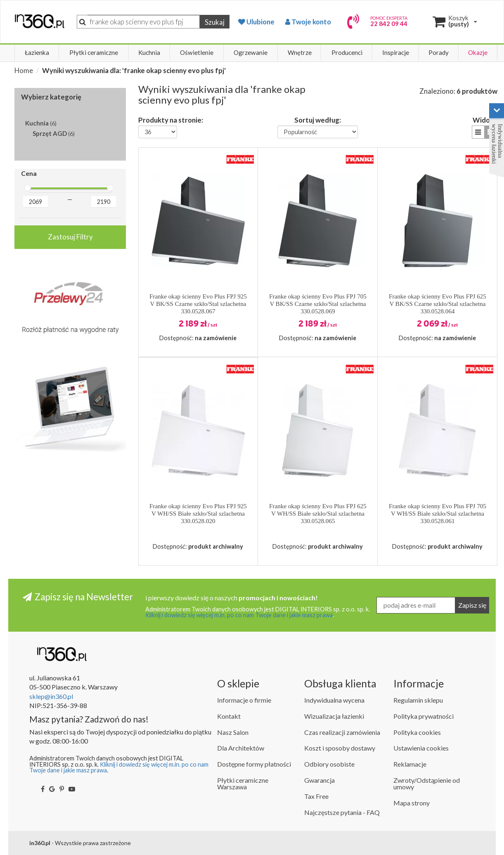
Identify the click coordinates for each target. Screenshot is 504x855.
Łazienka (37, 52)
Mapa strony (412, 803)
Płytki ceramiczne (94, 52)
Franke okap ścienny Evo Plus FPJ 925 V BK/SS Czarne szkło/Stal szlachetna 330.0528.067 (198, 304)
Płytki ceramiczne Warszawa (243, 783)
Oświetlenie (197, 52)
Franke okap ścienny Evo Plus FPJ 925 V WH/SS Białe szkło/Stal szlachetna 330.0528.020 (198, 514)
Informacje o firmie (244, 700)
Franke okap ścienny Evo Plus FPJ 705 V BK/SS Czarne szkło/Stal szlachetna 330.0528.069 (318, 304)
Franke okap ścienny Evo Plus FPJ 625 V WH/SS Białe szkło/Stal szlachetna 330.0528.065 (318, 514)
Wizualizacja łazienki (334, 716)
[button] (478, 132)
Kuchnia (149, 52)
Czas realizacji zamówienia (342, 732)
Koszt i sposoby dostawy (340, 748)
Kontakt (229, 716)
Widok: (484, 120)
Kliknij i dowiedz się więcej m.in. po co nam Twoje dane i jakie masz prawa (239, 615)
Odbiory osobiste (329, 764)
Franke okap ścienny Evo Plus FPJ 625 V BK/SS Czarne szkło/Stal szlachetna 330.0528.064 (438, 304)
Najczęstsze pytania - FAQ (342, 812)
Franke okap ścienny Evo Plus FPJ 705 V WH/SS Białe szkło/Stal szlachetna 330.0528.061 (438, 514)
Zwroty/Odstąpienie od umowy (427, 783)
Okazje (478, 52)
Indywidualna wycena (334, 700)
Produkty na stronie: (171, 120)
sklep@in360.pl (51, 696)
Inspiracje (396, 52)
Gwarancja (319, 780)
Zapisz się (472, 605)
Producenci (347, 52)
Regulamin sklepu (418, 700)
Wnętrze (300, 52)
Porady (439, 52)
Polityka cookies (417, 732)
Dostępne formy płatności (254, 764)
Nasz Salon (233, 732)
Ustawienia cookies (421, 748)
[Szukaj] (144, 22)
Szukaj (215, 22)
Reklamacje (410, 764)
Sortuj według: (318, 120)
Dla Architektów (241, 748)
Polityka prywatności (424, 716)
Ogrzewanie (251, 52)
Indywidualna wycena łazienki (497, 144)
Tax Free (316, 796)
